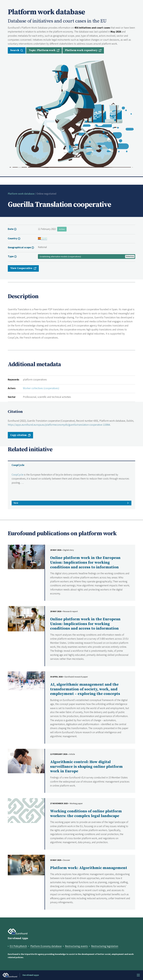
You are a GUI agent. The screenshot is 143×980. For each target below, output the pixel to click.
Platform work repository (81, 50)
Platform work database (21, 194)
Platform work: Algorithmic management (89, 868)
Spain (43, 238)
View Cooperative (21, 268)
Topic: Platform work (42, 50)
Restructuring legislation (105, 946)
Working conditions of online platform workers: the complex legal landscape (86, 814)
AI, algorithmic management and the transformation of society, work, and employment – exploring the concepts (85, 689)
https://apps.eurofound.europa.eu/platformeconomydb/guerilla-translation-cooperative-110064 (59, 425)
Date (11, 229)
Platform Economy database (46, 946)
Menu (138, 975)
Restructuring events (76, 946)
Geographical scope (20, 247)
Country (13, 238)
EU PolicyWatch (18, 946)
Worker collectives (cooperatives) (41, 388)
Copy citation (18, 435)
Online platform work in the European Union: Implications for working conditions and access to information (85, 562)
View (16, 503)
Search (15, 50)
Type (11, 256)
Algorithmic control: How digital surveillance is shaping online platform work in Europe (86, 767)
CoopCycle (18, 465)
